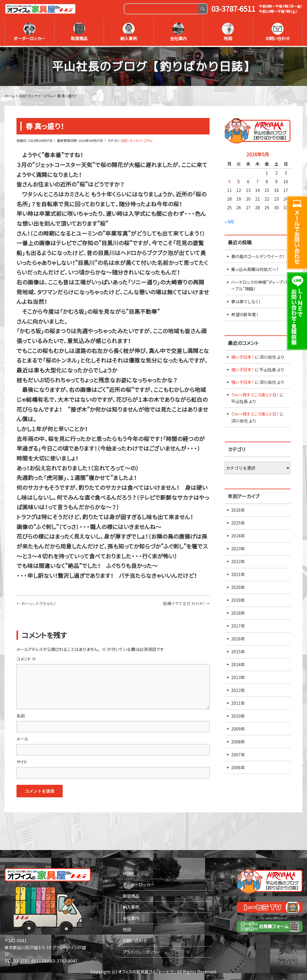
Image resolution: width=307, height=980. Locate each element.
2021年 (238, 573)
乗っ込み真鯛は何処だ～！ (255, 268)
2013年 (238, 676)
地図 (228, 32)
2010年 (238, 715)
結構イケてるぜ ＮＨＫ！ (186, 602)
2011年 (238, 702)
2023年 (238, 548)
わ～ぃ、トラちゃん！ (36, 602)
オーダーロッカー (29, 32)
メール (22, 738)
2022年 (238, 561)
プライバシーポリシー (142, 951)
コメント (26, 658)
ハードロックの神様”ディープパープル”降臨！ (259, 284)
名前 (21, 715)
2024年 (238, 535)
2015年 (238, 651)
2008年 (238, 741)
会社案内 (178, 32)
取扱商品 (79, 32)
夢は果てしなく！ (246, 301)
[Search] (161, 9)
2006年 (238, 767)
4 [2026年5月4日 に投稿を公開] (229, 181)
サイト (22, 761)
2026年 (238, 509)
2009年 (238, 728)
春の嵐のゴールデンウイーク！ (258, 255)
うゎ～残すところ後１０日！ (255, 394)
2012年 (238, 689)
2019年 (238, 599)
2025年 (238, 522)
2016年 (238, 638)
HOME (129, 873)
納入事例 (129, 32)
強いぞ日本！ (242, 356)
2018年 (238, 612)
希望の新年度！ (245, 313)
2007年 (238, 754)
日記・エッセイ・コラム (137, 140)
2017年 (238, 625)
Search (203, 9)
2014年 (238, 664)
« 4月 (229, 221)
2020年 (238, 586)
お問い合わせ (277, 32)
